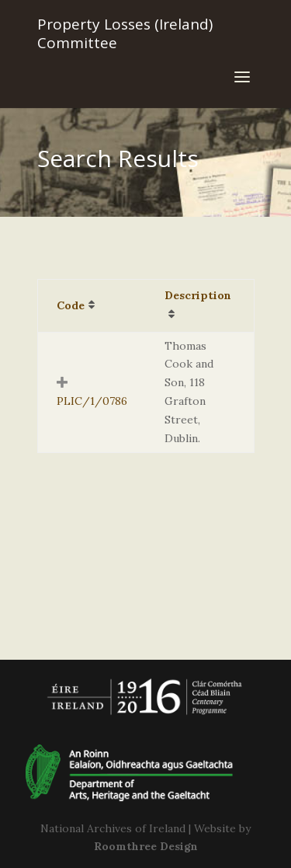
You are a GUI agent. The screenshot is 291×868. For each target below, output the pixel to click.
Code (71, 305)
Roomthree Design (146, 846)
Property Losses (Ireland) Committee (125, 33)
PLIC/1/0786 (92, 401)
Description (198, 295)
